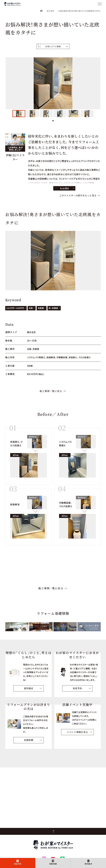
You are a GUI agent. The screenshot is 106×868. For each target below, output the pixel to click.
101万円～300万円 (15, 308)
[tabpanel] (19, 114)
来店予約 (18, 864)
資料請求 (88, 864)
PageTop (53, 831)
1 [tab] (53, 121)
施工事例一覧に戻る (51, 391)
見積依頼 (53, 864)
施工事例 (50, 11)
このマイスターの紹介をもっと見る (78, 195)
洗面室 (41, 308)
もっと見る (64, 188)
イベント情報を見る (77, 732)
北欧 (31, 308)
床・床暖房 (53, 308)
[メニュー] (100, 4)
